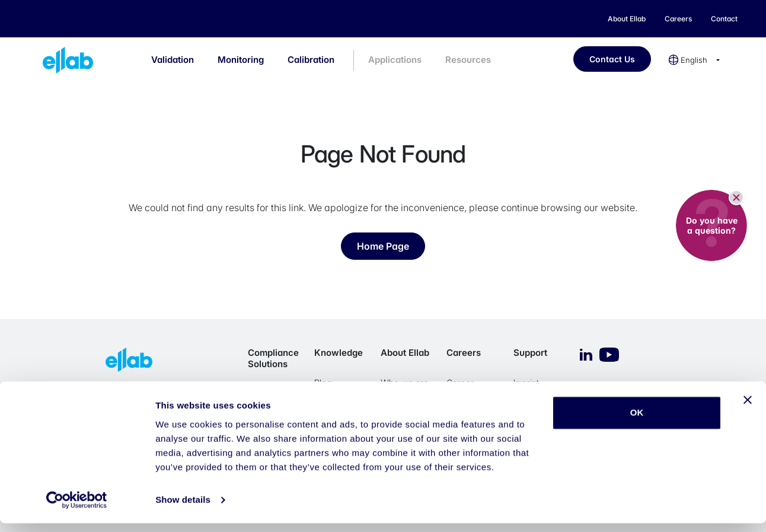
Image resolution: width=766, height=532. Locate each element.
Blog (323, 383)
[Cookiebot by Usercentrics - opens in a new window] (77, 509)
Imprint (526, 383)
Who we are (405, 383)
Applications (395, 60)
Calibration (311, 60)
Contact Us (612, 59)
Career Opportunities (473, 388)
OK (637, 421)
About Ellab (405, 353)
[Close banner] (748, 409)
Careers (464, 353)
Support (530, 353)
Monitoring (241, 60)
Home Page (383, 246)
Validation (173, 60)
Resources (468, 60)
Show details (183, 509)
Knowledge (339, 353)
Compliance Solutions (273, 358)
